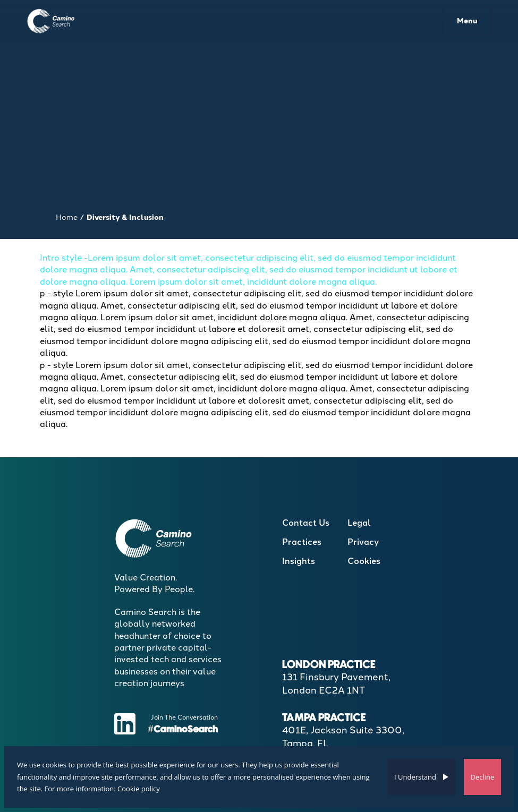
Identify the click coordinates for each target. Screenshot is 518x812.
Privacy (363, 542)
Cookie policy (139, 789)
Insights (299, 561)
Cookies (364, 561)
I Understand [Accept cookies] (415, 777)
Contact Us (306, 523)
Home (67, 217)
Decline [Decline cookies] (482, 777)
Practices (302, 542)
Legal (359, 523)
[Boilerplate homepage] (51, 21)
